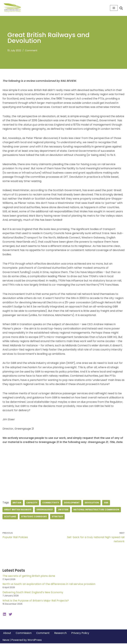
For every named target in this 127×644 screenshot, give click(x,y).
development (72, 503)
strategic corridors (34, 517)
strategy (57, 517)
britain (17, 503)
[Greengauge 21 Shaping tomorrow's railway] (13, 8)
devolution (92, 503)
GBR (106, 503)
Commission (24, 634)
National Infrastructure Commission (97, 510)
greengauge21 (45, 510)
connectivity (51, 503)
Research (60, 634)
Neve (6, 641)
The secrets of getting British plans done (29, 576)
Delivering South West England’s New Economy (33, 593)
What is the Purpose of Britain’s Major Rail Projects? (36, 601)
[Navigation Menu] (114, 8)
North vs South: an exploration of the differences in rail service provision (49, 585)
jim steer (63, 510)
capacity (32, 503)
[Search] (121, 8)
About (7, 634)
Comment (31, 50)
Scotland (10, 517)
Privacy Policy (80, 634)
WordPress (35, 641)
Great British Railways (18, 510)
